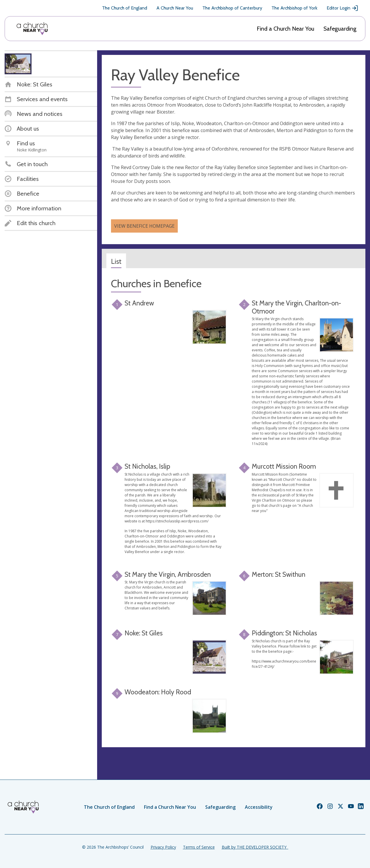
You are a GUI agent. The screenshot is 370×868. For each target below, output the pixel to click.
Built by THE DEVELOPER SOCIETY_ (255, 847)
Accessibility (259, 807)
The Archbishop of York (294, 8)
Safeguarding (340, 29)
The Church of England (125, 8)
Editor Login (343, 8)
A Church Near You (175, 8)
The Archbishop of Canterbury (232, 8)
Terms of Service (199, 847)
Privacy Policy (163, 847)
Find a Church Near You (285, 29)
